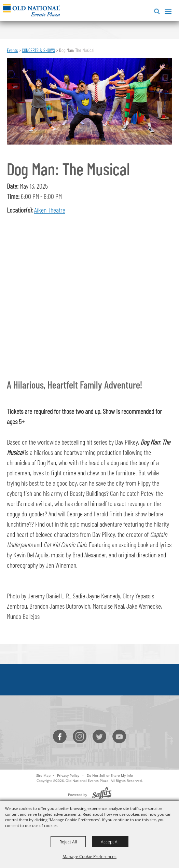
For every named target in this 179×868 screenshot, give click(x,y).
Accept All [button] (110, 842)
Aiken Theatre (50, 210)
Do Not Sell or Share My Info (110, 775)
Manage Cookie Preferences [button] (89, 856)
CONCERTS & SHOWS (38, 50)
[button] (156, 10)
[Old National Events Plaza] (32, 10)
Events (12, 50)
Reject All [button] (68, 842)
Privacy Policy (68, 775)
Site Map (43, 775)
